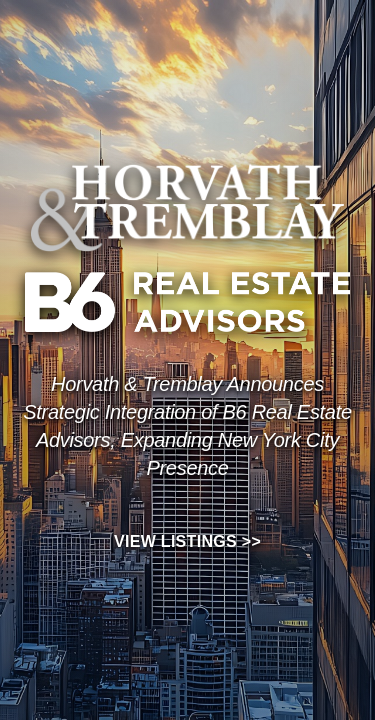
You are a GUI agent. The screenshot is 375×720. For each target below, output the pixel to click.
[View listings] (187, 426)
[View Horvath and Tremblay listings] (187, 205)
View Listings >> (187, 541)
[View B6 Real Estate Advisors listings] (187, 302)
